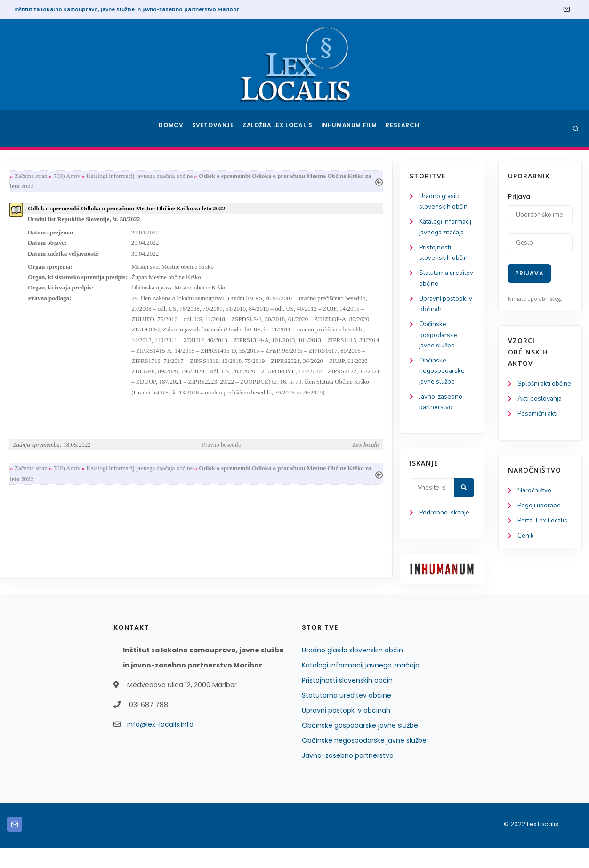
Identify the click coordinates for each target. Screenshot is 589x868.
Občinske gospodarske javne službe (46, 351)
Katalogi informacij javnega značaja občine (241, 176)
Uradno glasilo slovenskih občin (352, 670)
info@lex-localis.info (160, 745)
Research (403, 129)
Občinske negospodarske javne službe (49, 389)
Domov (172, 129)
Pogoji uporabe (540, 518)
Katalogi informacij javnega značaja (53, 234)
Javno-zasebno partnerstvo (348, 776)
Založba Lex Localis (280, 129)
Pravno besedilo (320, 465)
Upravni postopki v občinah (346, 731)
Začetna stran (132, 176)
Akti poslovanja (541, 410)
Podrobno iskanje (52, 533)
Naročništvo (535, 503)
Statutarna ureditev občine (347, 715)
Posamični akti (538, 426)
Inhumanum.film (350, 129)
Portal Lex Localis (544, 534)
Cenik (526, 550)
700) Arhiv (168, 176)
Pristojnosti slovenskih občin (347, 700)
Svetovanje (216, 129)
